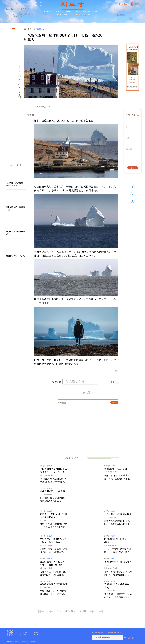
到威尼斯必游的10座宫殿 (52, 493)
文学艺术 (58, 15)
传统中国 (77, 11)
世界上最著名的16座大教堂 (118, 515)
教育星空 (68, 15)
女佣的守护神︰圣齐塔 (15, 256)
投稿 (10, 4)
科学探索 (67, 11)
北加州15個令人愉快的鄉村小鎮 (118, 565)
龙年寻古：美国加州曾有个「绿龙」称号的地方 (53, 542)
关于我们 (10, 633)
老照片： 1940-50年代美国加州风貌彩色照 (54, 517)
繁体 (137, 4)
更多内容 (87, 15)
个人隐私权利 (24, 641)
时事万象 (48, 11)
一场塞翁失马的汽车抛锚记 (15, 233)
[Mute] (28, 14)
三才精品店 (24, 634)
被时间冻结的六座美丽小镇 (15, 208)
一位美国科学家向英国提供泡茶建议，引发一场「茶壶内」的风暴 (53, 472)
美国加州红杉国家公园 (116, 470)
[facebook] (133, 187)
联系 (18, 4)
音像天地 (77, 15)
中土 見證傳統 (121, 15)
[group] (21, 16)
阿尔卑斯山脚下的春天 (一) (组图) (118, 542)
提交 (113, 384)
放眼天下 (114, 560)
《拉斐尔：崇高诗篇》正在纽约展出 (15, 184)
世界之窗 (58, 11)
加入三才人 (123, 4)
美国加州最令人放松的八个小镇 (118, 587)
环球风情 (40, 29)
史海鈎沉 (96, 11)
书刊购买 (37, 634)
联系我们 (10, 635)
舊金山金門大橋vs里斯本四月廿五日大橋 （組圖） (53, 565)
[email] (133, 201)
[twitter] (133, 194)
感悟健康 (86, 11)
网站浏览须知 (33, 641)
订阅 (26, 4)
